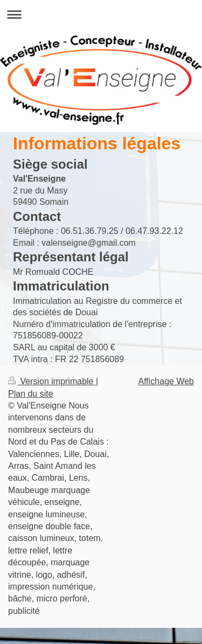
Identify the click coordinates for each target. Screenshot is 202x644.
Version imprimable (52, 381)
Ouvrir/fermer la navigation (101, 14)
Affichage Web (166, 381)
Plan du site (31, 394)
